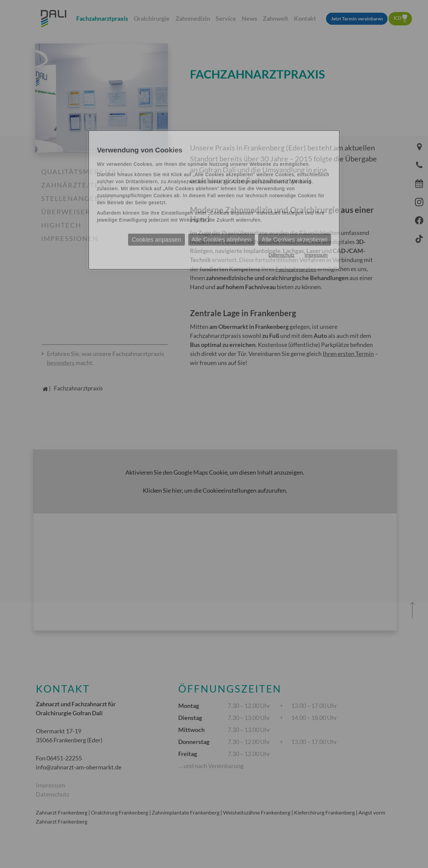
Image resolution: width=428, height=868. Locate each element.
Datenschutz (282, 255)
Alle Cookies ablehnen (222, 240)
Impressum (316, 255)
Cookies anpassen (156, 240)
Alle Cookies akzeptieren (295, 240)
